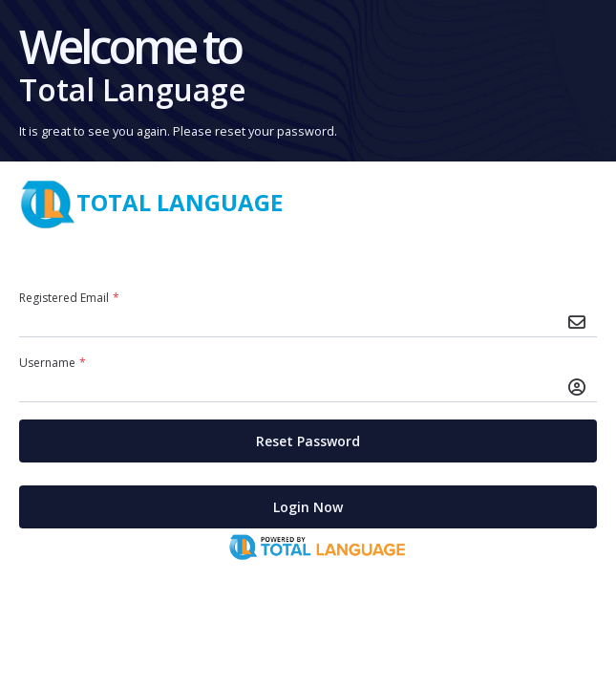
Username (54, 363)
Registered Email (71, 298)
